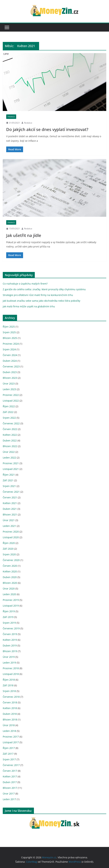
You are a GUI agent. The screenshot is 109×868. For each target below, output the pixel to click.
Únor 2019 (9, 657)
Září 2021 (8, 480)
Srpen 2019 (9, 623)
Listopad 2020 (11, 537)
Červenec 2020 (11, 560)
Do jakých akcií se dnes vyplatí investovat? (47, 129)
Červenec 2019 (11, 628)
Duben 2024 (10, 361)
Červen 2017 (10, 771)
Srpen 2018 (9, 691)
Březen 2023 (10, 378)
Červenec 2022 (11, 423)
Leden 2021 (9, 526)
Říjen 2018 (9, 680)
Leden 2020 (9, 594)
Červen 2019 (10, 634)
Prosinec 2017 (11, 737)
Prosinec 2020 (11, 532)
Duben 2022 (10, 440)
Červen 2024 (10, 355)
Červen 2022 (10, 429)
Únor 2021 (9, 520)
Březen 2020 (10, 583)
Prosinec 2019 (11, 600)
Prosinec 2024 (11, 344)
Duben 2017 (10, 782)
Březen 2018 (10, 720)
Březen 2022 (10, 446)
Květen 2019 (10, 640)
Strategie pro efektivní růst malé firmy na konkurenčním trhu (38, 295)
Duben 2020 (10, 577)
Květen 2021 (10, 503)
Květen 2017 (10, 776)
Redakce (28, 123)
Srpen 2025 (9, 332)
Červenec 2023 (11, 366)
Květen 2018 (10, 708)
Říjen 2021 (9, 475)
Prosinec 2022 (11, 395)
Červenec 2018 (11, 697)
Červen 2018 (10, 702)
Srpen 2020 (9, 554)
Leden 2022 (9, 458)
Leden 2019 (9, 663)
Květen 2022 (10, 435)
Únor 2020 (9, 589)
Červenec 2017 (11, 765)
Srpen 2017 (9, 759)
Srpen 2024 (9, 349)
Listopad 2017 (11, 742)
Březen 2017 (10, 788)
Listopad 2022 (11, 401)
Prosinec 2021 (11, 463)
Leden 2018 (9, 731)
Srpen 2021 (9, 486)
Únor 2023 (9, 384)
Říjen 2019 (9, 611)
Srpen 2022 (9, 418)
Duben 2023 (10, 372)
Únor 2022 (9, 452)
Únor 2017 (9, 794)
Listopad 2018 (11, 674)
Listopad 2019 (11, 606)
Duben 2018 (10, 714)
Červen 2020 (10, 566)
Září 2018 (8, 685)
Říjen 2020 (9, 543)
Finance (11, 117)
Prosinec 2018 (11, 668)
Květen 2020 (10, 571)
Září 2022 (8, 412)
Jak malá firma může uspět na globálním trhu (29, 306)
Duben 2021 (10, 509)
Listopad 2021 (11, 469)
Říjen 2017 (9, 748)
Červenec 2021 (11, 492)
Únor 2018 (9, 725)
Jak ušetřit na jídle (24, 235)
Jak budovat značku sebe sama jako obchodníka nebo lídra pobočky (41, 301)
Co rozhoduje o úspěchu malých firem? (25, 284)
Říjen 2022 (9, 406)
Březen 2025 (10, 338)
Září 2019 (8, 617)
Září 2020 (8, 549)
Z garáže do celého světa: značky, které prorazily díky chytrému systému (44, 289)
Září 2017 (8, 754)
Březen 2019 (10, 651)
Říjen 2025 (9, 327)
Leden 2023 (9, 389)
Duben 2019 (10, 645)
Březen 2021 (10, 515)
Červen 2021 (10, 497)
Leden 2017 (9, 799)
